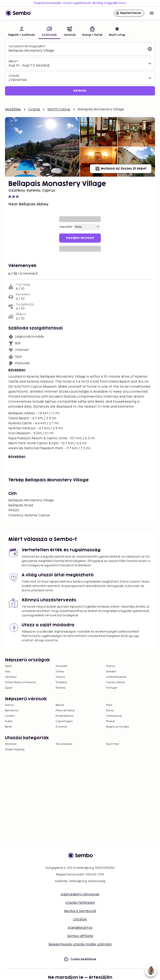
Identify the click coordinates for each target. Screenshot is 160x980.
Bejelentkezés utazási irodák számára (80, 944)
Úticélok (80, 919)
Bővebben (17, 370)
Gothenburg (114, 716)
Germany (11, 677)
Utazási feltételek (80, 903)
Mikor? (13, 61)
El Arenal (61, 727)
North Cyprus (59, 109)
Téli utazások (64, 744)
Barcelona (12, 711)
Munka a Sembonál (80, 911)
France (110, 666)
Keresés (80, 91)
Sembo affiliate (80, 936)
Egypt (9, 688)
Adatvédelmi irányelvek (80, 894)
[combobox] (77, 51)
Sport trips (112, 744)
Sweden (111, 672)
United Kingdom (116, 677)
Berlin (9, 727)
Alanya (9, 705)
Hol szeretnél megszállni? (27, 46)
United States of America (21, 682)
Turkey (60, 672)
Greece (60, 677)
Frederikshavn (65, 716)
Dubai (9, 721)
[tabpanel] (80, 69)
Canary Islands (115, 682)
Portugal (111, 688)
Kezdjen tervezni (80, 238)
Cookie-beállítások (80, 959)
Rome (110, 711)
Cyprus (34, 109)
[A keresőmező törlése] (150, 49)
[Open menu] (152, 13)
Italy (8, 672)
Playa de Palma (65, 711)
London (10, 716)
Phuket (110, 721)
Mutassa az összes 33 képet (121, 169)
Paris (109, 705)
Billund (60, 705)
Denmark (61, 666)
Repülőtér (66, 227)
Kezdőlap (13, 109)
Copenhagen (64, 721)
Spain (9, 666)
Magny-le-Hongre (117, 727)
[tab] (22, 32)
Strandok (11, 744)
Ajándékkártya (80, 928)
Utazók (14, 76)
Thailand (61, 682)
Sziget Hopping (15, 750)
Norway (61, 688)
